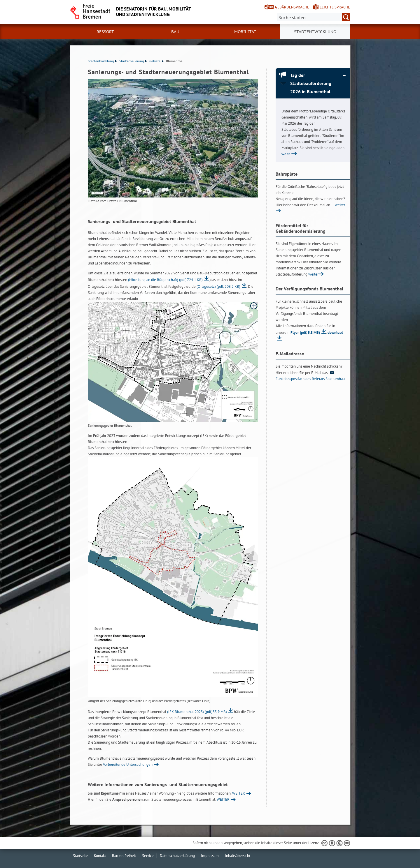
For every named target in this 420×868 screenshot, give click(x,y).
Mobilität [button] (245, 32)
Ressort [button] (105, 32)
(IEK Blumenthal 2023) (197, 712)
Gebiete (156, 61)
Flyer (305, 332)
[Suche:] (314, 17)
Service (148, 856)
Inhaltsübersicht (238, 856)
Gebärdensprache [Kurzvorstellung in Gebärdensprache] (292, 7)
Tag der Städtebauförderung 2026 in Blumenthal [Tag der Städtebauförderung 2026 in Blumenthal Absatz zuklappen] (311, 83)
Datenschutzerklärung (177, 856)
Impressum (210, 856)
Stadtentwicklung (102, 61)
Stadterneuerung (133, 61)
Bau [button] (175, 32)
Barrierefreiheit (124, 856)
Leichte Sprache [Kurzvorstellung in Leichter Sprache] (335, 7)
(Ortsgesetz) (218, 286)
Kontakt (100, 856)
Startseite (80, 856)
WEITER (239, 793)
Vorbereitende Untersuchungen (128, 764)
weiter (287, 154)
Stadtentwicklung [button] (315, 32)
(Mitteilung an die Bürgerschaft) (165, 280)
